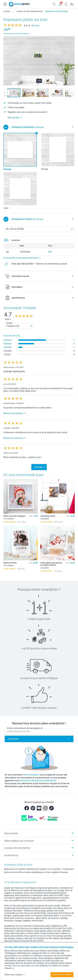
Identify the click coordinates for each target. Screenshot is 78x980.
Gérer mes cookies (15, 975)
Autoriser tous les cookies (62, 975)
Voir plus (38, 467)
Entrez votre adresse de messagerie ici (25, 728)
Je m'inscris (13, 739)
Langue (9, 323)
